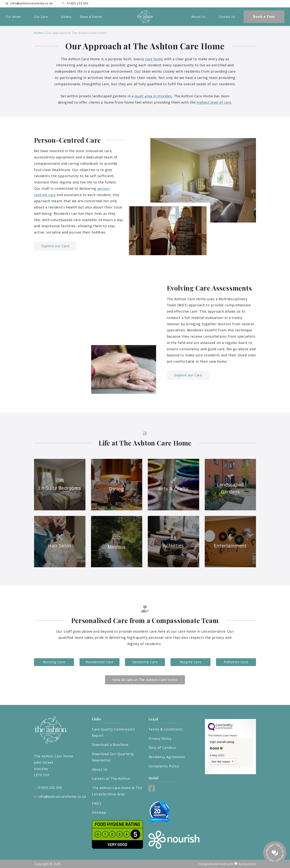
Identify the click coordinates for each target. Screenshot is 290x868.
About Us (100, 769)
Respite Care (191, 662)
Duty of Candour (163, 748)
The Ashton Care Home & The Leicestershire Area (117, 791)
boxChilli (249, 864)
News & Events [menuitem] (91, 17)
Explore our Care (55, 246)
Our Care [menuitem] (42, 17)
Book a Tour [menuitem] (264, 16)
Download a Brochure (110, 745)
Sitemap (99, 812)
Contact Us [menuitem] (227, 17)
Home (38, 33)
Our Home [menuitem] (14, 17)
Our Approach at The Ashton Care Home (76, 33)
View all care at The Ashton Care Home (145, 680)
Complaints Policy (164, 766)
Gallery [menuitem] (66, 17)
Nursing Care (54, 662)
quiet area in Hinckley (153, 96)
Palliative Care (236, 662)
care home (154, 59)
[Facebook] (152, 790)
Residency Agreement (167, 757)
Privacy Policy (160, 738)
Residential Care (99, 662)
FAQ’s (97, 803)
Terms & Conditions (166, 729)
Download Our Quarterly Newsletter (113, 757)
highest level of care (214, 102)
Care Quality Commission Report (113, 732)
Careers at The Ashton (111, 778)
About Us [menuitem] (199, 17)
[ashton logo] (145, 17)
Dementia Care (145, 662)
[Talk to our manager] (275, 853)
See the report (221, 762)
